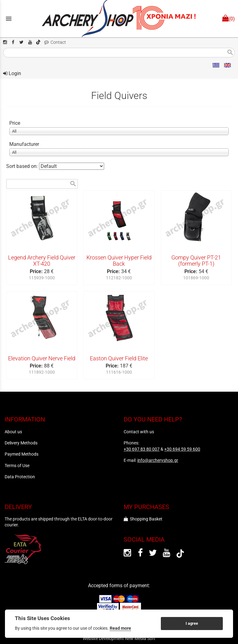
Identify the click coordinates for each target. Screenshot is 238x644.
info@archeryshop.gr (158, 460)
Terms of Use (17, 466)
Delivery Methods (21, 443)
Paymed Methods (22, 454)
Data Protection (20, 477)
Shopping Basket (143, 519)
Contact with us (139, 432)
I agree (192, 623)
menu (9, 19)
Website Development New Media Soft (119, 638)
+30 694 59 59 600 (182, 449)
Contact (55, 42)
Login (12, 73)
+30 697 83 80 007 (142, 449)
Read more (120, 628)
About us (13, 432)
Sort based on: (23, 166)
